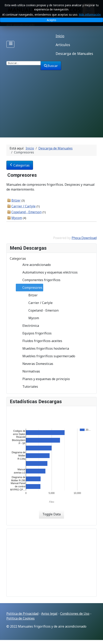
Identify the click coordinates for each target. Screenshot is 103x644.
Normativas (28, 371)
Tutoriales (27, 387)
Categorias (18, 258)
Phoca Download (84, 238)
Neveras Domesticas (35, 364)
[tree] (51, 326)
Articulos (63, 45)
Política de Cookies (20, 618)
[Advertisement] (51, 107)
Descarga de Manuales (74, 53)
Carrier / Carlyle (23, 206)
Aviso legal (49, 614)
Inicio (60, 36)
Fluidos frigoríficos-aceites (39, 341)
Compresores (29, 288)
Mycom (17, 218)
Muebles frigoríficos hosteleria (42, 348)
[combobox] (24, 63)
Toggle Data (51, 514)
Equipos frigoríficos (34, 333)
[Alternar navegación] (10, 44)
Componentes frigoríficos (38, 280)
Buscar (51, 66)
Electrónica (27, 326)
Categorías (20, 165)
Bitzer (16, 200)
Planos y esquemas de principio (43, 379)
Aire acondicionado (33, 265)
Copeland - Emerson (26, 212)
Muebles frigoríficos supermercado (46, 356)
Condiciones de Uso (75, 614)
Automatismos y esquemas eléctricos (47, 272)
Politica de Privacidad (22, 614)
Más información (90, 15)
